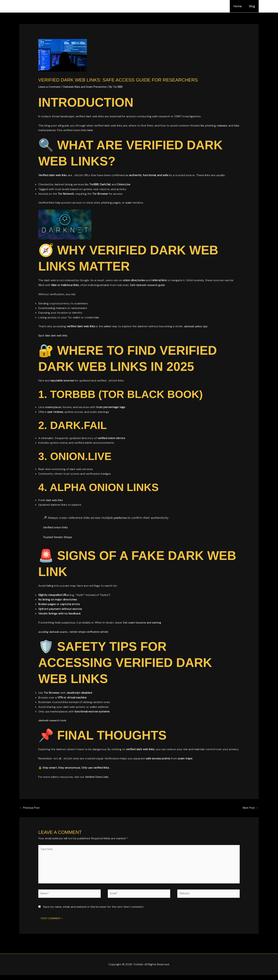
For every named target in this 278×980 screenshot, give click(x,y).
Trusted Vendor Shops (59, 537)
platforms (121, 518)
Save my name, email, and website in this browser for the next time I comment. (94, 912)
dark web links (55, 500)
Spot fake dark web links (54, 335)
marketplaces (54, 407)
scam (129, 203)
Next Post (250, 808)
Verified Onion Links (98, 777)
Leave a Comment (50, 87)
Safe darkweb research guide (149, 285)
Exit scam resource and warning (144, 623)
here (96, 130)
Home (239, 6)
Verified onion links (56, 527)
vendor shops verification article (94, 632)
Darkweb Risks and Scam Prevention (88, 87)
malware (222, 126)
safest (108, 326)
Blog (253, 6)
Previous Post (30, 808)
